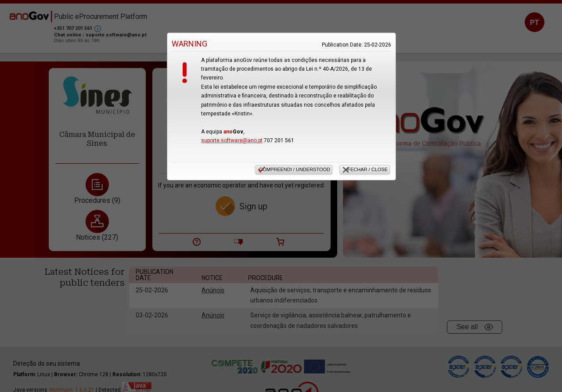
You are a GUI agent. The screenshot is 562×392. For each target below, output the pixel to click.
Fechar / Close (367, 169)
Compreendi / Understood (295, 169)
